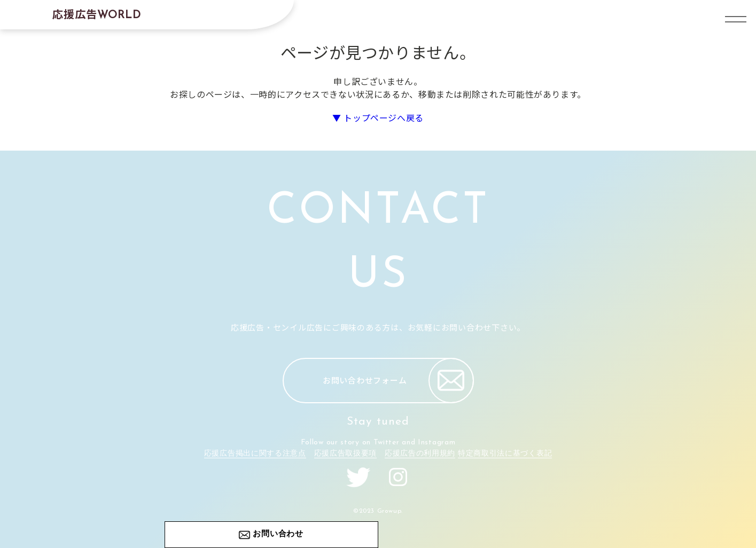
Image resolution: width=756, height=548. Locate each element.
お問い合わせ (278, 534)
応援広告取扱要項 (346, 454)
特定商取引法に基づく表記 (505, 454)
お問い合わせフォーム (398, 381)
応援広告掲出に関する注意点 (255, 454)
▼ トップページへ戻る (378, 118)
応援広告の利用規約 (420, 454)
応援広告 (97, 14)
